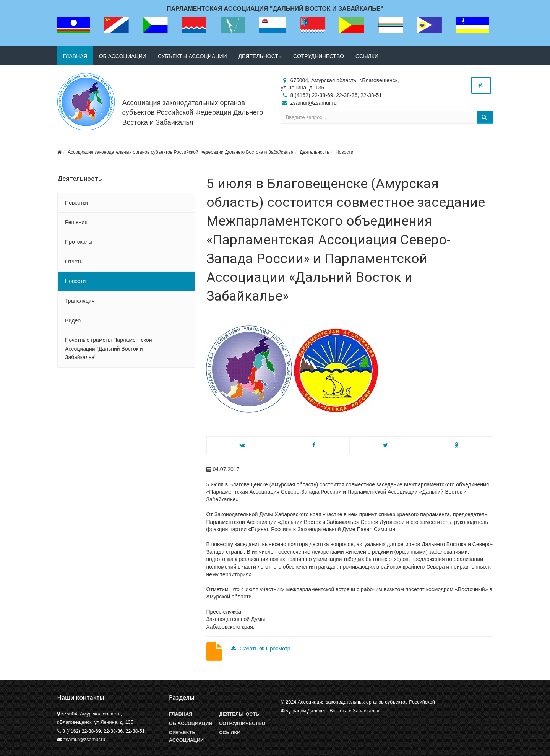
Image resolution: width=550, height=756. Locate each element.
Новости (344, 152)
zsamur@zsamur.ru (84, 740)
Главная (75, 56)
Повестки (76, 203)
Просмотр (275, 649)
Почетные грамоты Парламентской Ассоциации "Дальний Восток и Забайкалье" (109, 349)
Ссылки (367, 56)
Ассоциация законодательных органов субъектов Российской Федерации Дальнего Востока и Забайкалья (193, 112)
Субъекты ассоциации (192, 56)
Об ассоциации (123, 56)
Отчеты (74, 262)
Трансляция (80, 301)
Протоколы (79, 242)
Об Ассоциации (191, 723)
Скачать (245, 649)
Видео (73, 320)
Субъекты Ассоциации (186, 736)
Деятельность (260, 56)
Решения (76, 222)
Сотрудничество (319, 56)
